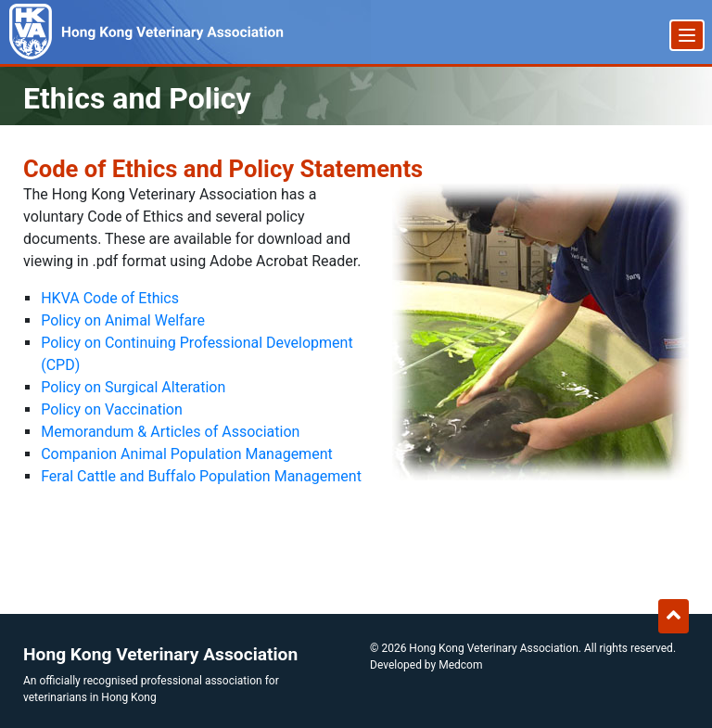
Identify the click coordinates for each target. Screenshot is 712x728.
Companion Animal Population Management (187, 454)
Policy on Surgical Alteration (133, 387)
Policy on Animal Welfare (123, 320)
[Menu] (687, 35)
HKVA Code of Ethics (110, 298)
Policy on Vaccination (112, 409)
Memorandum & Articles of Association (170, 432)
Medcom (460, 665)
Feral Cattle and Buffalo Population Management (201, 476)
